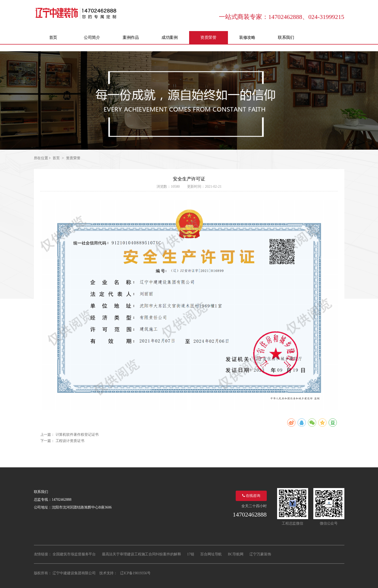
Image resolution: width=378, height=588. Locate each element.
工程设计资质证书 (70, 441)
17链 (191, 554)
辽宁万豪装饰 (260, 554)
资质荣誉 (73, 158)
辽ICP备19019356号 (135, 573)
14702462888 (250, 514)
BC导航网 (236, 554)
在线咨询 (251, 496)
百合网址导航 (211, 554)
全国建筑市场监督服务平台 (74, 554)
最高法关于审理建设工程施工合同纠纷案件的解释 (142, 554)
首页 (56, 158)
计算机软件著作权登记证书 (77, 435)
